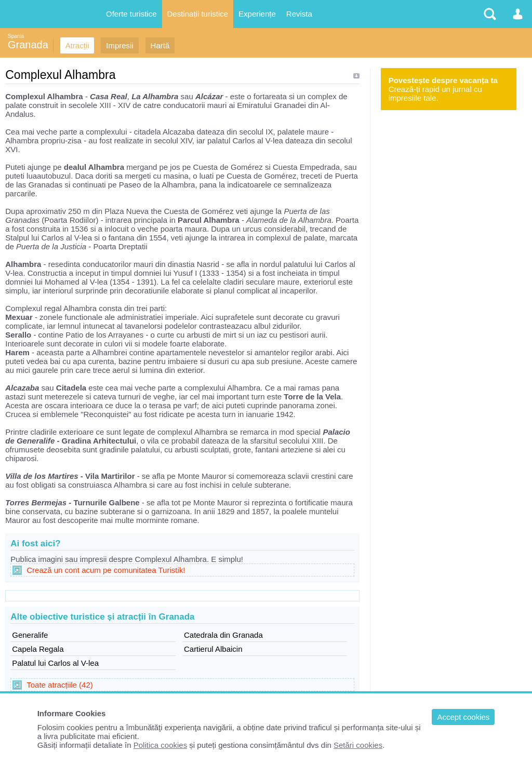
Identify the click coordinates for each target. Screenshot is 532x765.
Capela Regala (38, 649)
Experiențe (257, 14)
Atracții (77, 45)
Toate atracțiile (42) (60, 685)
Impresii (120, 45)
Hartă (160, 45)
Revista (299, 14)
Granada (28, 45)
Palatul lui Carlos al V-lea (55, 663)
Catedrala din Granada (223, 635)
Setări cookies (358, 745)
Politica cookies (160, 745)
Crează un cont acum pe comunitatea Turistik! (106, 570)
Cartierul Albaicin (213, 649)
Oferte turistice (131, 14)
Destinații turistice (198, 14)
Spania (16, 36)
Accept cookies (463, 717)
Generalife (30, 635)
